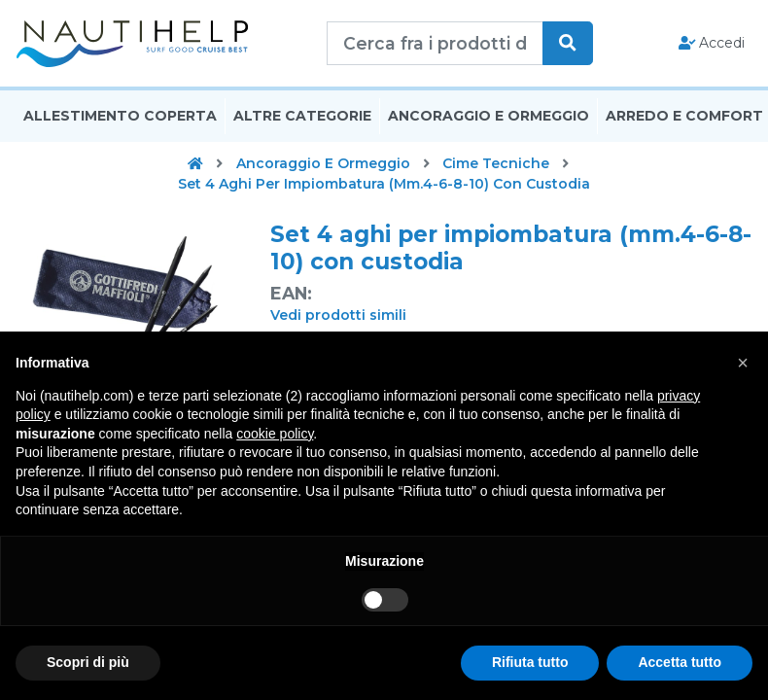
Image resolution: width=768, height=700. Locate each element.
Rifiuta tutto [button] (530, 662)
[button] (743, 363)
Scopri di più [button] (88, 662)
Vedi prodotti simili (338, 319)
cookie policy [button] (275, 434)
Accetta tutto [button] (680, 662)
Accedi (712, 45)
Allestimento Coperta (120, 120)
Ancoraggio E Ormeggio (489, 120)
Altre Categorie (302, 120)
